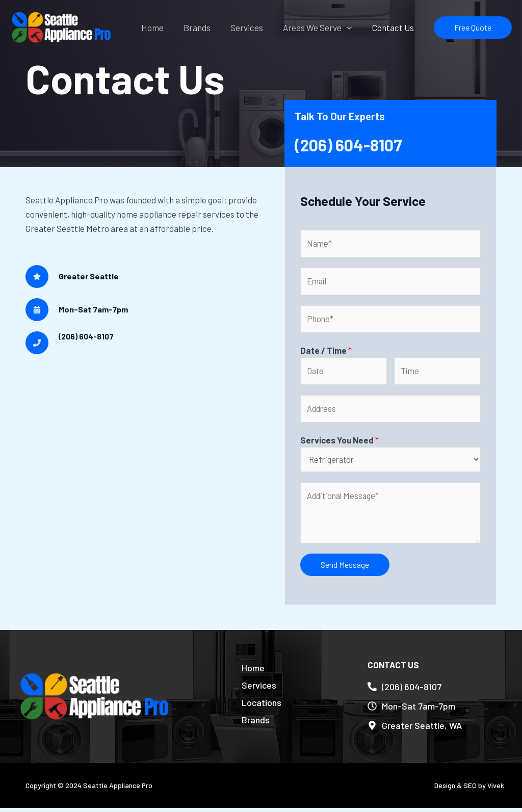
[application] (351, 28)
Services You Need (340, 444)
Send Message (345, 569)
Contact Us (394, 28)
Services (253, 28)
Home (164, 28)
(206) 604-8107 (87, 336)
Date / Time (326, 353)
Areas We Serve (321, 28)
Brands (206, 28)
